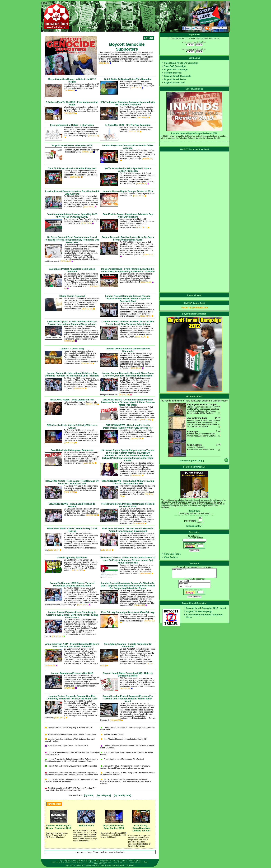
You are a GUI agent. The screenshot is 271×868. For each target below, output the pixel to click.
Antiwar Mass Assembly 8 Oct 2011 (194, 436)
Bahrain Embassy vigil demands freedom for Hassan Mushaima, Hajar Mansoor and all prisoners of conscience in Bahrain (126, 781)
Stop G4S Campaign (175, 66)
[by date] (89, 795)
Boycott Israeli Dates (175, 79)
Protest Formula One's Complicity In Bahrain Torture (69, 728)
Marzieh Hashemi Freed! (113, 734)
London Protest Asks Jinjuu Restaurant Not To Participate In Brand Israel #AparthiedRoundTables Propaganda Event (71, 760)
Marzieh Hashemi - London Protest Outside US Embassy (71, 734)
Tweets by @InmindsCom (194, 308)
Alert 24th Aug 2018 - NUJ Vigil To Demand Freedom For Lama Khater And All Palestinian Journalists (70, 789)
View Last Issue (172, 554)
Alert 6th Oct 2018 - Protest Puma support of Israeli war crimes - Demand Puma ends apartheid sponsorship (125, 767)
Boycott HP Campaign (176, 69)
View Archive (171, 557)
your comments (194, 573)
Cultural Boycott (173, 73)
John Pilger (194, 511)
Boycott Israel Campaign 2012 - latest (206, 608)
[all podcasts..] (194, 526)
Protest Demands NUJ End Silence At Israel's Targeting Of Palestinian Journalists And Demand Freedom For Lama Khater (71, 774)
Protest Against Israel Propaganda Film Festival (122, 759)
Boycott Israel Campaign (199, 611)
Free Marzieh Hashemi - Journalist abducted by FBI (124, 739)
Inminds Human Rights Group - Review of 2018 (67, 746)
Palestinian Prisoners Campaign (181, 63)
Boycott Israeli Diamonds (177, 76)
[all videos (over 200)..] (192, 461)
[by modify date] (123, 795)
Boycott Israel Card (174, 83)
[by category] (104, 795)
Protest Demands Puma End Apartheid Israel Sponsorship (71, 766)
